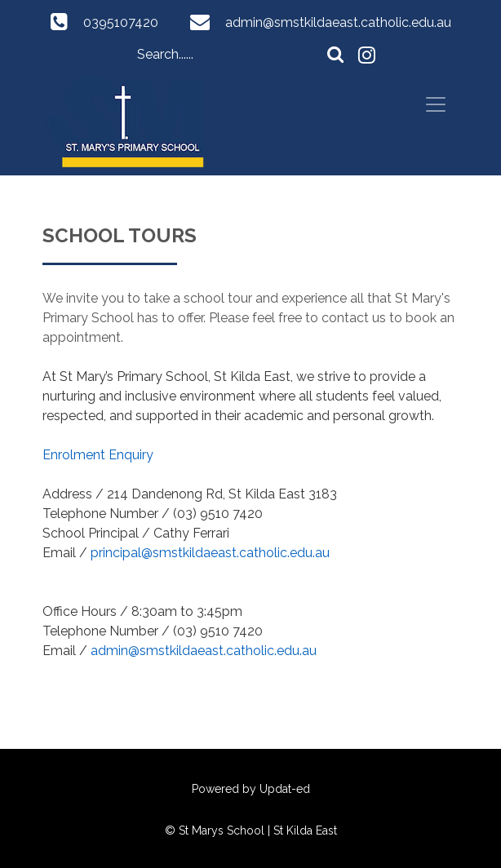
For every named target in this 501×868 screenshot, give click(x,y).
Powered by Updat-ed (251, 789)
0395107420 (121, 22)
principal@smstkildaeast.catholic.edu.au (210, 553)
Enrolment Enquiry (98, 455)
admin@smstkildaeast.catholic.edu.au (338, 22)
